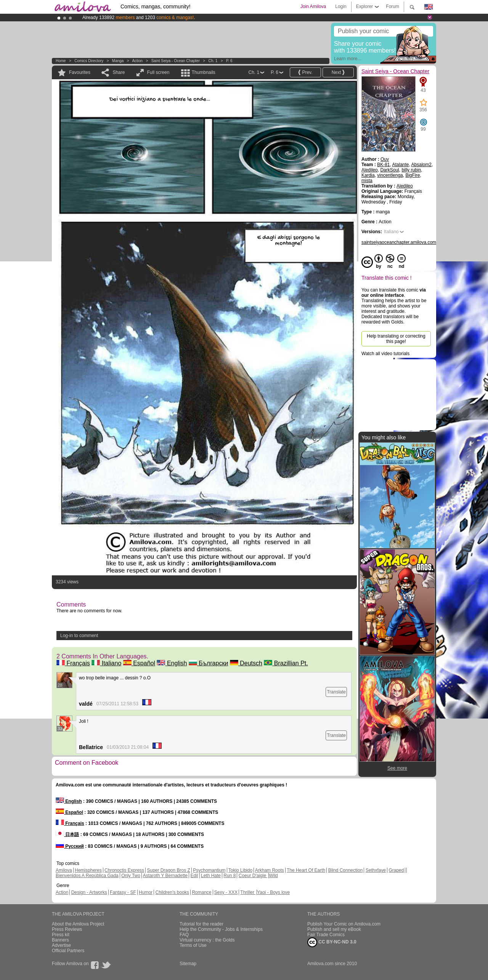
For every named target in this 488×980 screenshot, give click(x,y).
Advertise (61, 945)
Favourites (80, 72)
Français (73, 663)
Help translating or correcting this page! (396, 339)
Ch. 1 (213, 61)
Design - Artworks (89, 892)
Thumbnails (204, 72)
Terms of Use (193, 945)
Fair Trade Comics (326, 935)
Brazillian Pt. (286, 663)
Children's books (172, 892)
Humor (146, 892)
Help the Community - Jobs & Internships (221, 929)
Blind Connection (346, 870)
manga (118, 61)
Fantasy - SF (123, 892)
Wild (273, 876)
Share (119, 72)
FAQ (184, 935)
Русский (70, 846)
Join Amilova (313, 6)
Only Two (131, 876)
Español (139, 663)
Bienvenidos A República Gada (87, 876)
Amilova (64, 870)
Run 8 (230, 876)
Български (209, 663)
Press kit (61, 935)
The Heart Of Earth (306, 870)
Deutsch (246, 663)
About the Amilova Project (78, 924)
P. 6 (229, 61)
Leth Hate (211, 876)
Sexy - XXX (226, 892)
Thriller (248, 892)
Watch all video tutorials (385, 354)
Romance (201, 892)
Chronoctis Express (124, 870)
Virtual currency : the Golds (207, 940)
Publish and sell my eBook (334, 929)
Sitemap (188, 964)
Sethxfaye (376, 870)
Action (137, 61)
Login (341, 6)
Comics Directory (89, 61)
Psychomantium (209, 870)
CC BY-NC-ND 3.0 (332, 942)
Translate (336, 692)
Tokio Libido (240, 870)
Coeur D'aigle (253, 876)
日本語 (67, 834)
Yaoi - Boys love (273, 892)
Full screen (158, 72)
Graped (396, 870)
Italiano (106, 663)
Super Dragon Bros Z (168, 870)
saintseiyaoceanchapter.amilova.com (399, 242)
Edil (194, 876)
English (172, 663)
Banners (60, 940)
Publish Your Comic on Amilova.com (344, 924)
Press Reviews (67, 929)
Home (61, 61)
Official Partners (68, 951)
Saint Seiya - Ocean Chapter (176, 61)
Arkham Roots (270, 870)
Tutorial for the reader (201, 924)
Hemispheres (88, 870)
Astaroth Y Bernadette (165, 876)
